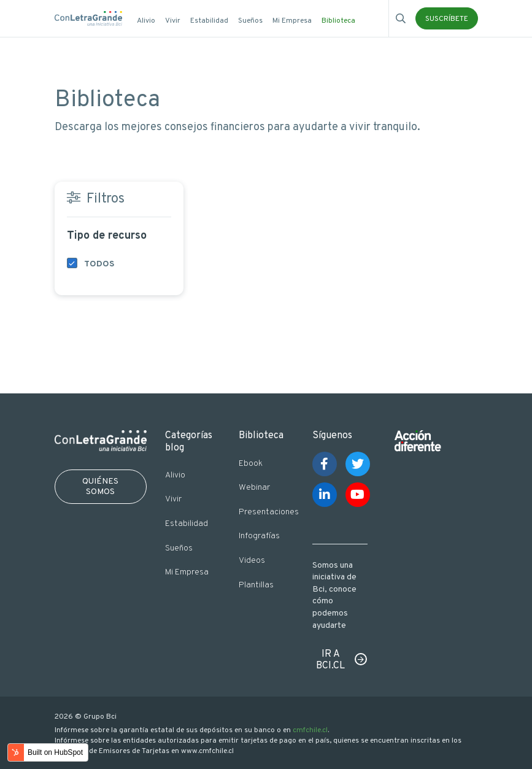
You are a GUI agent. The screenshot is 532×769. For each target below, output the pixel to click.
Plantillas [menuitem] (256, 585)
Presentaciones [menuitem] (266, 512)
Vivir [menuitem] (173, 21)
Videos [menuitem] (252, 561)
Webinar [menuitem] (254, 488)
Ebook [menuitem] (251, 464)
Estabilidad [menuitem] (209, 21)
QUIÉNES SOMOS (100, 487)
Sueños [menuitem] (250, 21)
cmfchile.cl (310, 730)
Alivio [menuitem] (146, 21)
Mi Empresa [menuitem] (292, 21)
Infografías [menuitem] (259, 536)
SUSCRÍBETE (447, 19)
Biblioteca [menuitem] (338, 21)
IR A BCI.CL (330, 660)
